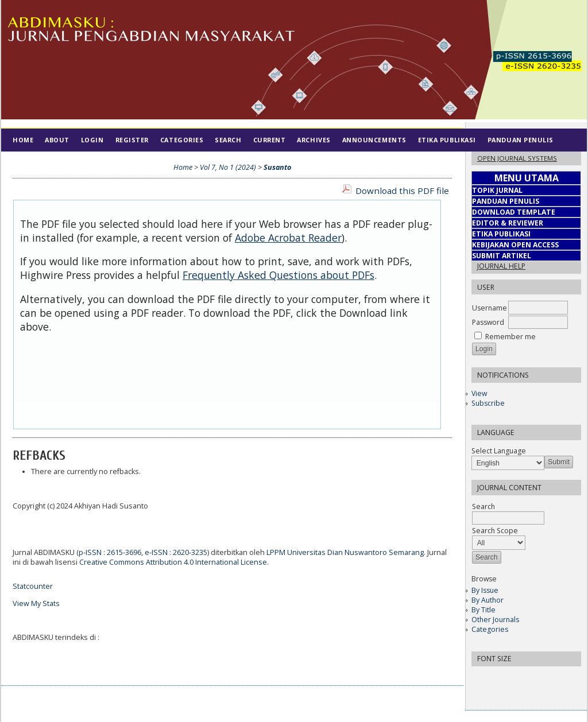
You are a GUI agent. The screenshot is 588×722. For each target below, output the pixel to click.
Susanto (277, 167)
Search (228, 140)
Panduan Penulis (521, 140)
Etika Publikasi (447, 140)
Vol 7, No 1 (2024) (228, 167)
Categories (490, 629)
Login (92, 140)
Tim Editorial (39, 163)
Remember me (510, 337)
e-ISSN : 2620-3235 (176, 552)
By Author (488, 600)
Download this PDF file (402, 191)
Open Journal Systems (517, 158)
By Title (483, 610)
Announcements (374, 140)
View (479, 393)
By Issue (485, 590)
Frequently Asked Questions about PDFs (278, 275)
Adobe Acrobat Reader (288, 238)
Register (132, 140)
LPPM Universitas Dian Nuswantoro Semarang (345, 552)
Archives (314, 140)
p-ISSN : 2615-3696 (110, 552)
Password (488, 322)
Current (270, 140)
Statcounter (33, 586)
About (57, 140)
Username (490, 308)
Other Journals (495, 620)
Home (23, 140)
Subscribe (488, 403)
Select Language (499, 451)
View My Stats (36, 603)
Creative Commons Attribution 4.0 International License (173, 562)
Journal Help (501, 266)
